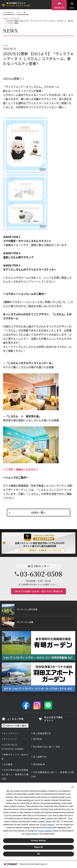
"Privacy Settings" (47, 825)
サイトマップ (10, 739)
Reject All (38, 847)
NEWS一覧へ (38, 512)
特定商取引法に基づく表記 (47, 747)
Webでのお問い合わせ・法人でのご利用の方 (39, 591)
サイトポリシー (11, 733)
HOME (5, 19)
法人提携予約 (40, 757)
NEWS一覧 (15, 19)
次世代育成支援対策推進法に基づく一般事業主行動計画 (15, 774)
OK (39, 854)
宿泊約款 (38, 739)
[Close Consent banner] (73, 787)
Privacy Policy (31, 834)
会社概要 (8, 764)
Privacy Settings (38, 840)
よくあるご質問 (15, 719)
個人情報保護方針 (42, 733)
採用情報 (38, 764)
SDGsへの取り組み (17, 726)
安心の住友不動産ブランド (53, 719)
